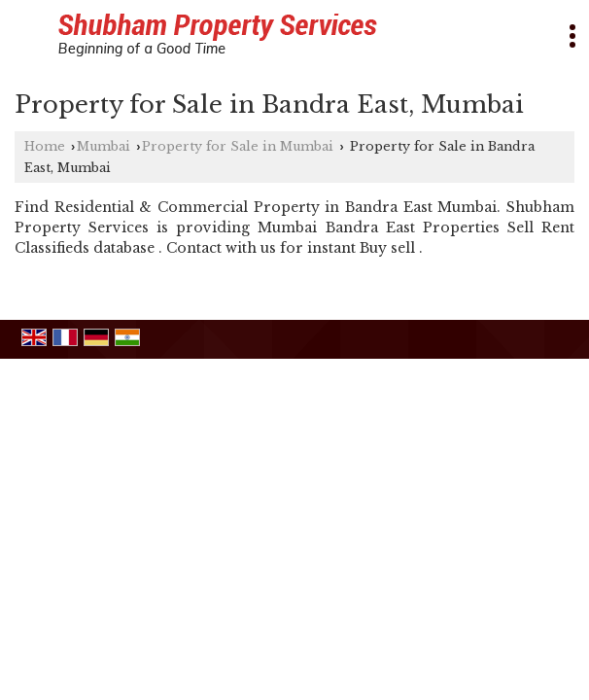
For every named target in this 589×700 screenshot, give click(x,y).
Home (45, 146)
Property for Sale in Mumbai (238, 146)
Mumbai (104, 146)
